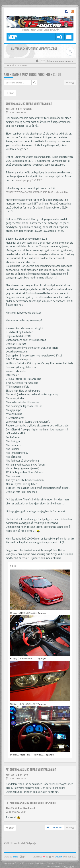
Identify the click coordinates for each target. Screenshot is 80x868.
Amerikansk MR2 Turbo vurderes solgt (32, 75)
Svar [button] (10, 93)
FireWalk (27, 109)
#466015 (13, 775)
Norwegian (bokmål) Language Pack (22, 863)
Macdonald (29, 808)
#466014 (13, 109)
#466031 (13, 808)
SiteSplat (58, 857)
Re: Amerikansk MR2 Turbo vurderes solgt (31, 770)
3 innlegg (70, 82)
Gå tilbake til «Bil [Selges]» (20, 843)
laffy (25, 775)
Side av (57, 827)
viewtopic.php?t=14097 (29, 180)
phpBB (15, 857)
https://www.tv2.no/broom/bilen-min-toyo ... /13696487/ (37, 192)
